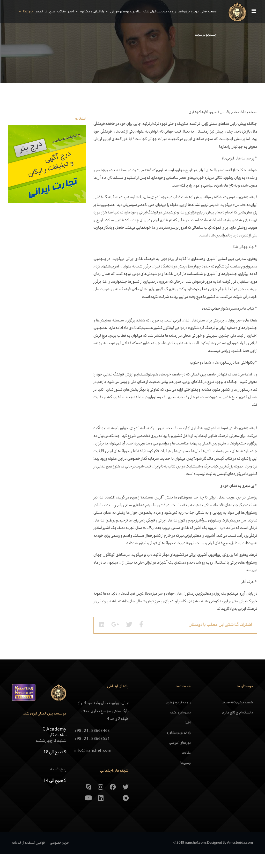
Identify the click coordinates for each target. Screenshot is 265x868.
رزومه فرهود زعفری (178, 717)
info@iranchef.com (93, 765)
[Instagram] (101, 801)
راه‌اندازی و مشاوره (89, 12)
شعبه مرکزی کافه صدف (237, 717)
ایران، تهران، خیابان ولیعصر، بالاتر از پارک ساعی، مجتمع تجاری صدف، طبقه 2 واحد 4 (103, 725)
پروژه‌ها (25, 12)
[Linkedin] (101, 812)
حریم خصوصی (60, 857)
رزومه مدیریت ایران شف (157, 12)
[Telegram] (126, 812)
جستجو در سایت (203, 35)
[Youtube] (88, 812)
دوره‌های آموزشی (180, 757)
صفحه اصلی (206, 12)
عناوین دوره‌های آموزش (123, 12)
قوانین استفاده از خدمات (28, 857)
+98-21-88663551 (92, 753)
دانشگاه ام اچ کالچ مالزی (237, 727)
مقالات (59, 12)
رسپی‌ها (47, 12)
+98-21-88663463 (92, 745)
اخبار (68, 12)
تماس (36, 12)
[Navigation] (250, 12)
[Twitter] (126, 801)
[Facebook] (113, 801)
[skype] (89, 801)
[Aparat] (113, 812)
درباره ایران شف (185, 12)
